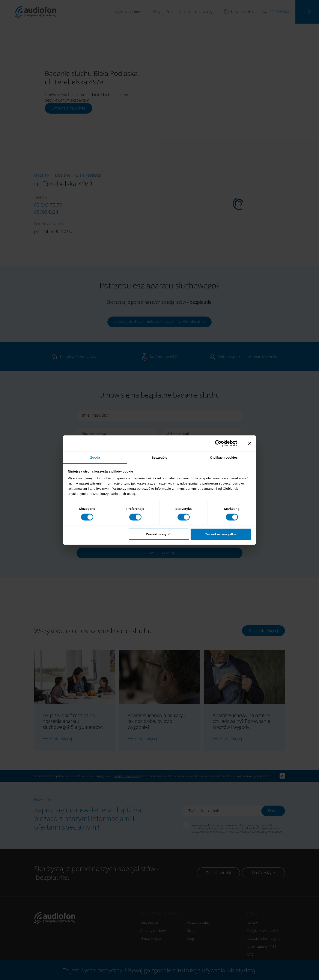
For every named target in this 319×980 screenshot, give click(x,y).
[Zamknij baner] (250, 443)
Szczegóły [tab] (159, 457)
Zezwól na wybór (159, 534)
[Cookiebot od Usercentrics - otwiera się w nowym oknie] (222, 443)
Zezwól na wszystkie (221, 534)
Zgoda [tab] (95, 457)
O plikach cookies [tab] (224, 457)
